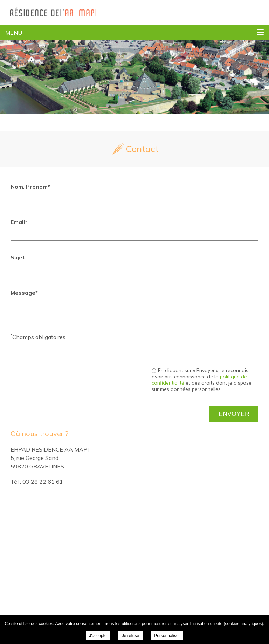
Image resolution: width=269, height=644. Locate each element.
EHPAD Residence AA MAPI (48, 12)
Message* (24, 293)
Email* (19, 222)
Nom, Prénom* (30, 187)
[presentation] (205, 346)
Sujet (18, 257)
